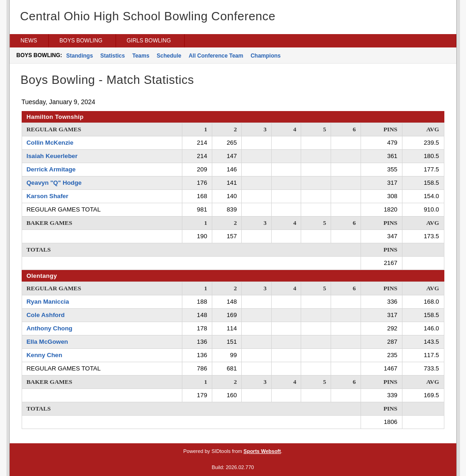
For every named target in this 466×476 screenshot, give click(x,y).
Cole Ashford (46, 315)
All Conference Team (216, 56)
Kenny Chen (45, 355)
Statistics (113, 56)
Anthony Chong (50, 328)
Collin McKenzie (50, 143)
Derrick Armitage (51, 169)
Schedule (169, 56)
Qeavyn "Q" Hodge (54, 183)
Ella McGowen (47, 342)
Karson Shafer (48, 196)
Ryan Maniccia (48, 302)
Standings (80, 56)
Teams (141, 56)
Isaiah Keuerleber (52, 156)
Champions (265, 56)
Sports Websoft (262, 451)
